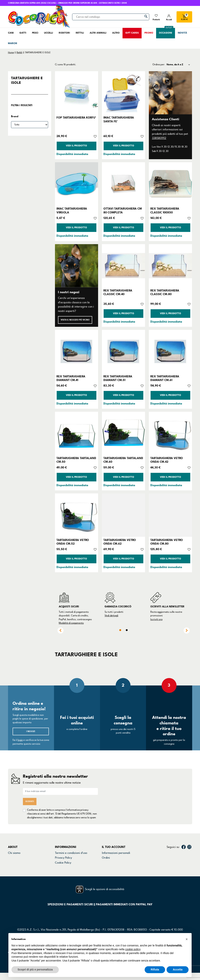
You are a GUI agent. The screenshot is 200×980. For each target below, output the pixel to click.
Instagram (189, 844)
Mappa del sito (64, 869)
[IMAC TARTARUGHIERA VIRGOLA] (77, 184)
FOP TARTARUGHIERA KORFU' (76, 118)
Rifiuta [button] (155, 970)
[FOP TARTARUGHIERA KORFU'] (77, 93)
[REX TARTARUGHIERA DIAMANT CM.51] (123, 351)
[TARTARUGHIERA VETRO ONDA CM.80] (170, 515)
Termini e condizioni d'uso (71, 849)
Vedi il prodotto (76, 146)
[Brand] (30, 125)
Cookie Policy (63, 859)
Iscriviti (30, 800)
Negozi (12, 859)
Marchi (12, 864)
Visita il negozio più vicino (75, 320)
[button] (187, 939)
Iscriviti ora (156, 619)
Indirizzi (107, 864)
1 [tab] (120, 630)
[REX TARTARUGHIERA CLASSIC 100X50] (170, 184)
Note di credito (111, 859)
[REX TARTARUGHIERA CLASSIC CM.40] (123, 266)
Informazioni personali (116, 849)
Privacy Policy (63, 854)
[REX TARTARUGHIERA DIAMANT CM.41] (77, 351)
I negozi (31, 731)
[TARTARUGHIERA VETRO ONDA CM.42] (170, 433)
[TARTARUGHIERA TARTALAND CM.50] (77, 433)
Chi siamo (14, 849)
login (20, 740)
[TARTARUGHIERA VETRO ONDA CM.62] (123, 515)
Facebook (184, 844)
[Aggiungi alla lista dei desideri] (95, 136)
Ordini (106, 854)
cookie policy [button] (133, 949)
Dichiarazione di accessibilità (73, 864)
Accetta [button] (178, 970)
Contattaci (15, 854)
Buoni (105, 869)
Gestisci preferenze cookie (72, 873)
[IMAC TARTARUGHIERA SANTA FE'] (123, 93)
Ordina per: (159, 65)
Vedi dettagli (111, 616)
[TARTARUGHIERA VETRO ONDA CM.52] (77, 515)
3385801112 (159, 138)
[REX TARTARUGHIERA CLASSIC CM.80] (170, 266)
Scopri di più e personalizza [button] (35, 970)
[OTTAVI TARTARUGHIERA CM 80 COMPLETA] (123, 184)
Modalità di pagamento (71, 623)
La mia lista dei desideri (117, 873)
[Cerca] (111, 17)
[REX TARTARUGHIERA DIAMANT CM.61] (170, 351)
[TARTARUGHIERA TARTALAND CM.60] (123, 433)
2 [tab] (127, 630)
